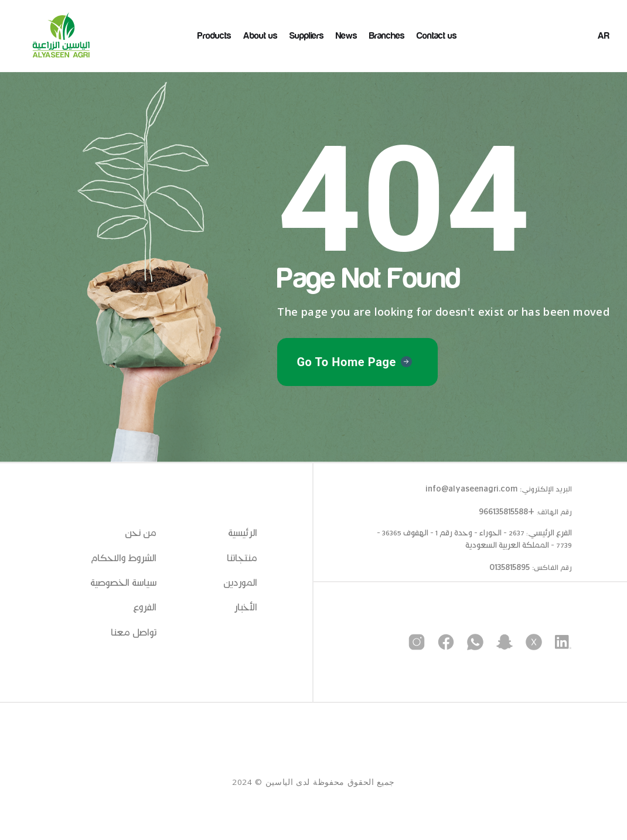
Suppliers (307, 36)
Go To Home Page (346, 362)
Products (214, 36)
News (347, 36)
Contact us (437, 36)
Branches (387, 36)
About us (260, 36)
